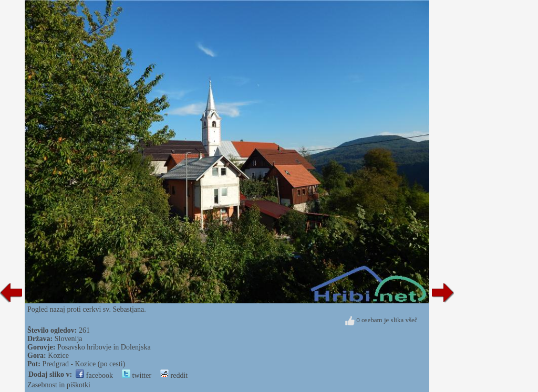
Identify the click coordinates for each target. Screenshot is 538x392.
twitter (137, 375)
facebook (94, 375)
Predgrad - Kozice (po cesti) (84, 364)
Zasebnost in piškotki (59, 385)
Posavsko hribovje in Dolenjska (104, 347)
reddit (174, 375)
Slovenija (69, 339)
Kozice (58, 356)
